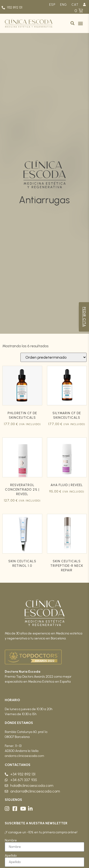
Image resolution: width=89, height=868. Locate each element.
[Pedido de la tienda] (54, 357)
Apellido (11, 856)
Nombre (11, 840)
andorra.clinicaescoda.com (24, 756)
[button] (73, 23)
